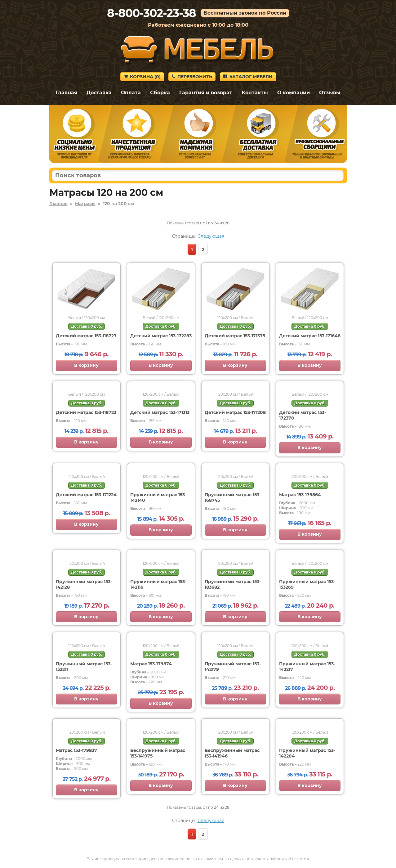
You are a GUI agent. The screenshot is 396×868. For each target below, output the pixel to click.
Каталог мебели (248, 77)
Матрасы (85, 204)
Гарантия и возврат (206, 93)
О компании (294, 93)
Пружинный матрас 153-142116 (158, 584)
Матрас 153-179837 (76, 750)
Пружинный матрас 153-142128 (84, 584)
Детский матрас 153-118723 (86, 412)
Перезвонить (192, 77)
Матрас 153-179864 (300, 495)
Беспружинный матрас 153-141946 (232, 753)
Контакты (255, 93)
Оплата (131, 93)
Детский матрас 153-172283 (161, 336)
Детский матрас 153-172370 (303, 415)
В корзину (86, 365)
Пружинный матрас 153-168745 (233, 497)
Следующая (211, 236)
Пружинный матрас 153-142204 (307, 753)
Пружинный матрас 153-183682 (233, 584)
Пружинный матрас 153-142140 (158, 497)
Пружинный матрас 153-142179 (233, 667)
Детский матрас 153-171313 (160, 412)
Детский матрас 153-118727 (86, 336)
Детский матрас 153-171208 (235, 412)
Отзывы (330, 93)
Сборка (160, 93)
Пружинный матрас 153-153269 (307, 584)
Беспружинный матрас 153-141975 (158, 753)
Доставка (99, 93)
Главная (67, 93)
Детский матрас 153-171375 (235, 336)
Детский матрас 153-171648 (310, 336)
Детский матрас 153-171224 (86, 495)
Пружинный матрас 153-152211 (84, 667)
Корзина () (142, 77)
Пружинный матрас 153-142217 (307, 667)
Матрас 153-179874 (151, 664)
